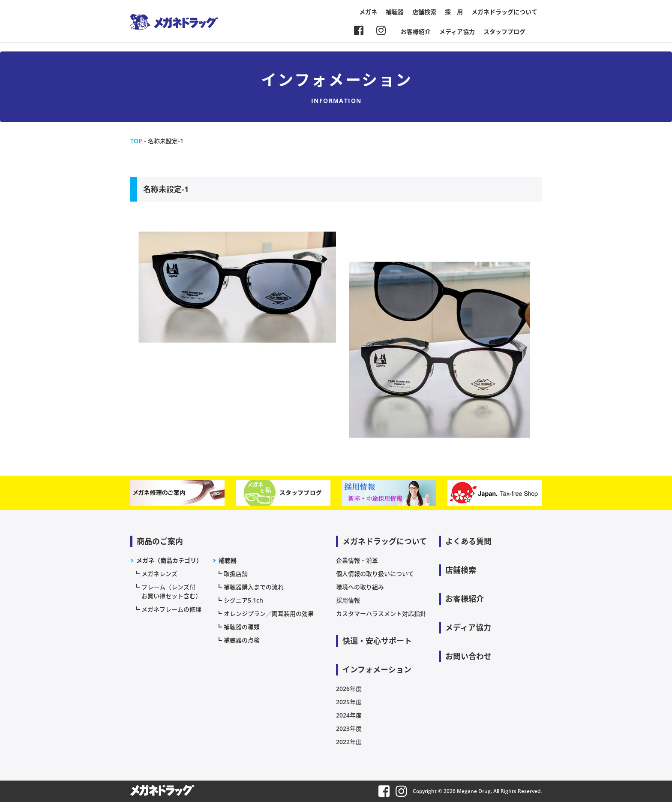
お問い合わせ (468, 656)
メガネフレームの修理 (171, 609)
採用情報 (348, 600)
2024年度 (349, 715)
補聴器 (395, 12)
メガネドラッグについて (504, 12)
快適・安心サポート (377, 641)
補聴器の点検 (242, 640)
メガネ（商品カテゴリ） (169, 560)
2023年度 (349, 728)
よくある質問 (468, 541)
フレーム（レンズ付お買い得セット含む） (171, 591)
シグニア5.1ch (243, 600)
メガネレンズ (159, 574)
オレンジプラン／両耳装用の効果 (269, 614)
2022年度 (349, 742)
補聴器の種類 (242, 627)
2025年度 (349, 702)
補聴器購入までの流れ (254, 587)
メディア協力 (457, 32)
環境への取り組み (360, 587)
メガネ (368, 12)
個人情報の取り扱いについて (375, 574)
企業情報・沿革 (357, 560)
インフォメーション (377, 669)
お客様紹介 (416, 32)
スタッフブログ (504, 32)
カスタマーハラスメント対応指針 (381, 614)
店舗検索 (424, 12)
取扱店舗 (236, 574)
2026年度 (349, 689)
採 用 (454, 12)
